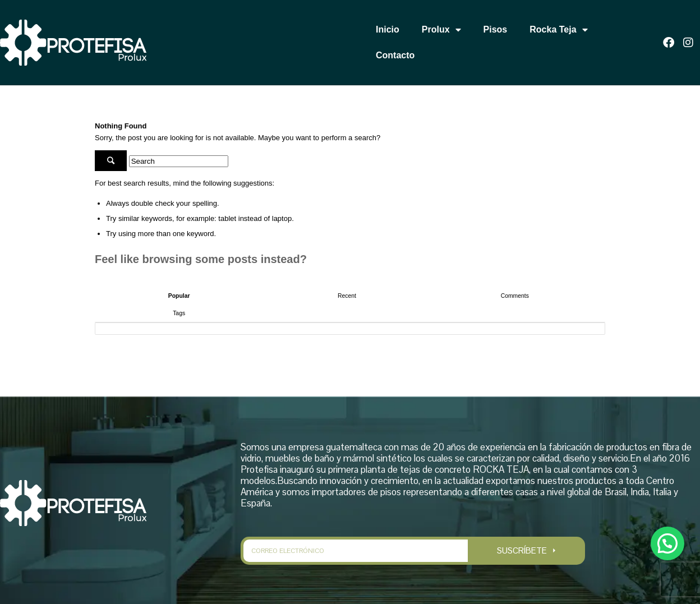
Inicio (388, 29)
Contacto (395, 55)
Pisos (496, 29)
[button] (667, 542)
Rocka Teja (558, 30)
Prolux (441, 30)
